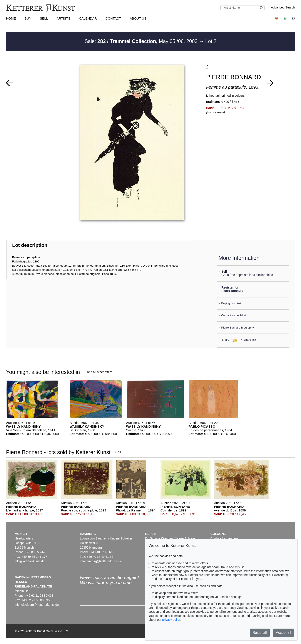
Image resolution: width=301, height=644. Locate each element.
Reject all (260, 633)
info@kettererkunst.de (30, 561)
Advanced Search (283, 7)
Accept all (283, 633)
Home (11, 18)
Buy (28, 18)
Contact (113, 18)
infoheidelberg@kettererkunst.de (37, 605)
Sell (44, 18)
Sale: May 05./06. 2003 (142, 41)
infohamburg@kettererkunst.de (101, 561)
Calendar (88, 18)
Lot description (30, 245)
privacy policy (171, 620)
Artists (63, 18)
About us (138, 18)
